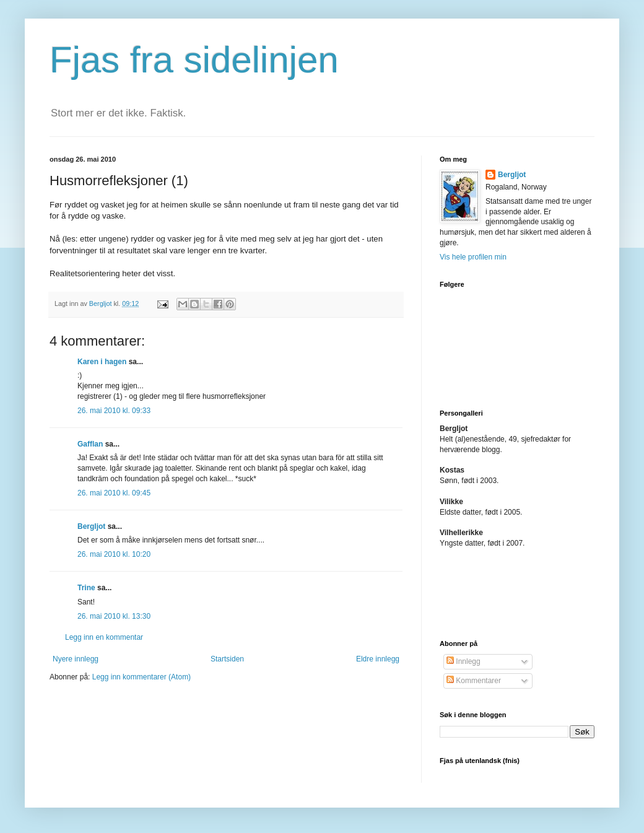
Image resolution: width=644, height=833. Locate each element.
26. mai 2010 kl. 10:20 (114, 554)
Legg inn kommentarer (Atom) (141, 677)
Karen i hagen (102, 362)
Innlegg (463, 661)
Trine (86, 588)
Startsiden (227, 659)
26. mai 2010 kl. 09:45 (114, 493)
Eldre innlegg (378, 659)
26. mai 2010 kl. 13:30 (114, 616)
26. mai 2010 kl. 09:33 (114, 411)
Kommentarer (474, 681)
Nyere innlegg (76, 659)
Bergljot (91, 526)
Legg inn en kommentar (104, 637)
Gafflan (90, 444)
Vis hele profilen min (473, 257)
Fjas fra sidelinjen (194, 60)
